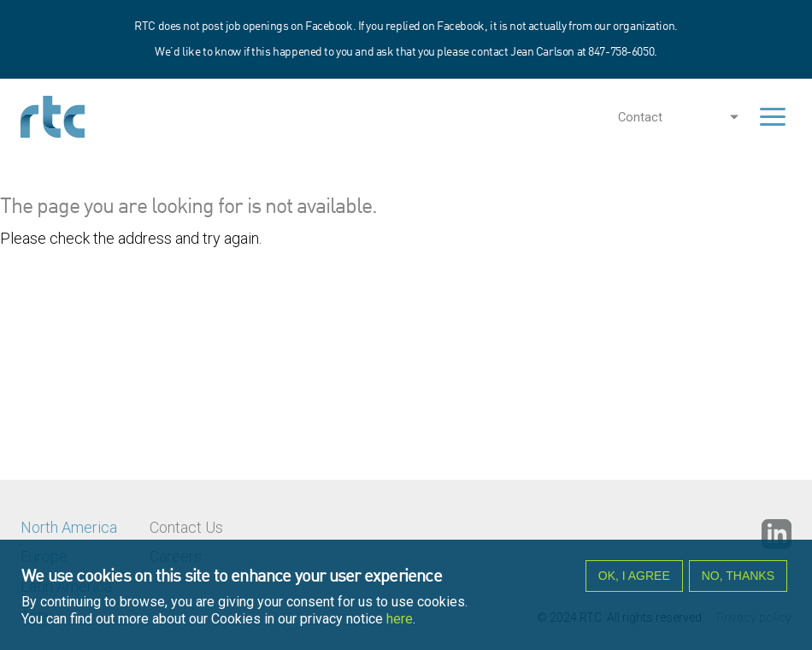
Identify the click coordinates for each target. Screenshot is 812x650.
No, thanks (738, 576)
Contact (640, 117)
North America (69, 527)
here (400, 619)
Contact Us (186, 527)
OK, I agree (634, 576)
